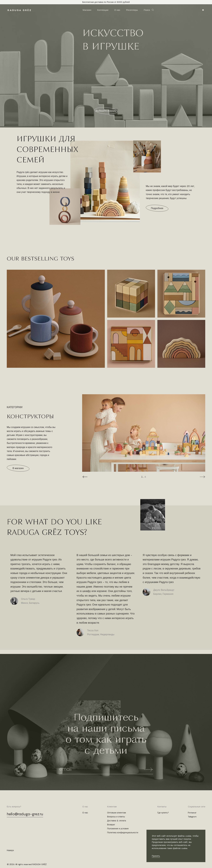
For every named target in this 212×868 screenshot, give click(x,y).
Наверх (10, 850)
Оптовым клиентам (117, 813)
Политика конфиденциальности (123, 833)
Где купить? (163, 813)
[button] (85, 477)
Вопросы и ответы (116, 817)
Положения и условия (118, 829)
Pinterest (192, 813)
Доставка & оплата (117, 821)
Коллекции (103, 10)
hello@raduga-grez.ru (25, 814)
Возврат (111, 825)
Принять (156, 856)
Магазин (87, 10)
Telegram (192, 817)
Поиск (147, 10)
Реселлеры (132, 10)
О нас (117, 10)
